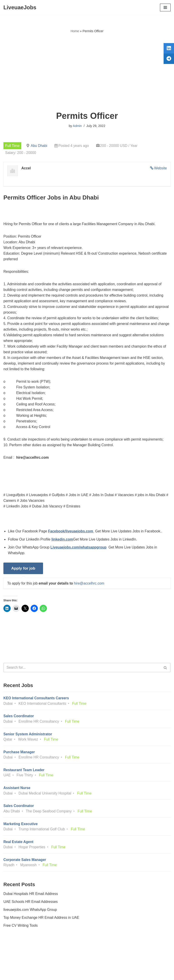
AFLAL (112, 973)
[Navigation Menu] (165, 7)
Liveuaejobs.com (70, 973)
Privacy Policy (16, 964)
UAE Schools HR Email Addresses (31, 913)
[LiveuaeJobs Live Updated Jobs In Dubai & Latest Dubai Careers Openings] (20, 7)
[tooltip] (168, 49)
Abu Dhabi (40, 146)
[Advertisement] (87, 72)
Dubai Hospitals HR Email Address (31, 906)
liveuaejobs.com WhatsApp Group (31, 922)
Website (160, 169)
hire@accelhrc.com (91, 591)
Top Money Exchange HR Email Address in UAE (42, 930)
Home (75, 31)
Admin (77, 126)
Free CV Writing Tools (21, 938)
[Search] (82, 675)
